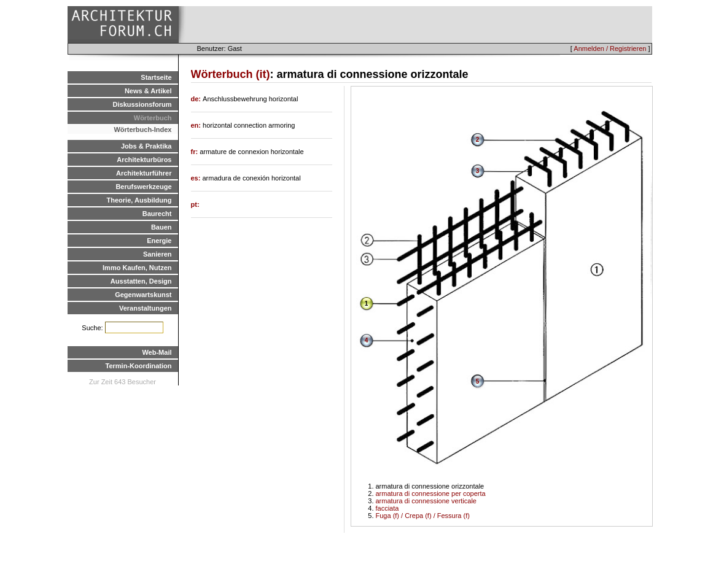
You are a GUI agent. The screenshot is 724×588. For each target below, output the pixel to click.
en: (197, 125)
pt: (195, 204)
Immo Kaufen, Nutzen (137, 268)
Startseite (156, 77)
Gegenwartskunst (143, 295)
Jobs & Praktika (146, 146)
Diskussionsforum (142, 104)
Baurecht (157, 214)
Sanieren (157, 254)
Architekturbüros (144, 160)
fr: (196, 152)
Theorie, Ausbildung (139, 200)
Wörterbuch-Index (142, 130)
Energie (159, 241)
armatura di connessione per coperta (431, 493)
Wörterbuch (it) (231, 74)
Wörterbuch (153, 118)
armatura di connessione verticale (426, 501)
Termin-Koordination (139, 366)
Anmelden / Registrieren (610, 48)
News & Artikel (148, 91)
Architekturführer (144, 173)
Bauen (162, 227)
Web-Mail (157, 352)
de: (197, 99)
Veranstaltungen (146, 308)
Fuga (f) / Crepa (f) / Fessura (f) (423, 516)
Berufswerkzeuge (143, 187)
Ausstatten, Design (141, 281)
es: (197, 178)
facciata (387, 508)
